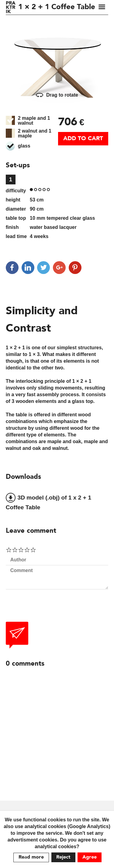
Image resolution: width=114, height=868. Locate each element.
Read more (31, 857)
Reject (63, 857)
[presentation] (52, 610)
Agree (90, 857)
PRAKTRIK (11, 8)
